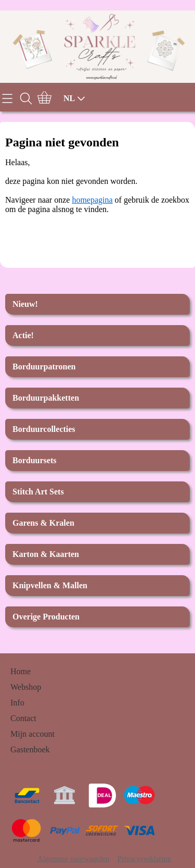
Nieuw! (25, 304)
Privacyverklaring (144, 859)
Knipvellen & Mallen (50, 585)
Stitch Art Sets (38, 492)
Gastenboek (30, 749)
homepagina (92, 200)
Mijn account (32, 734)
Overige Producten (46, 617)
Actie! (23, 335)
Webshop (26, 687)
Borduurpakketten (46, 398)
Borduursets (34, 460)
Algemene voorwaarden (73, 859)
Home (21, 671)
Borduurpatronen (44, 367)
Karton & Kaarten (46, 554)
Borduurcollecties (44, 429)
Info (17, 703)
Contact (23, 718)
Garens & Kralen (43, 523)
